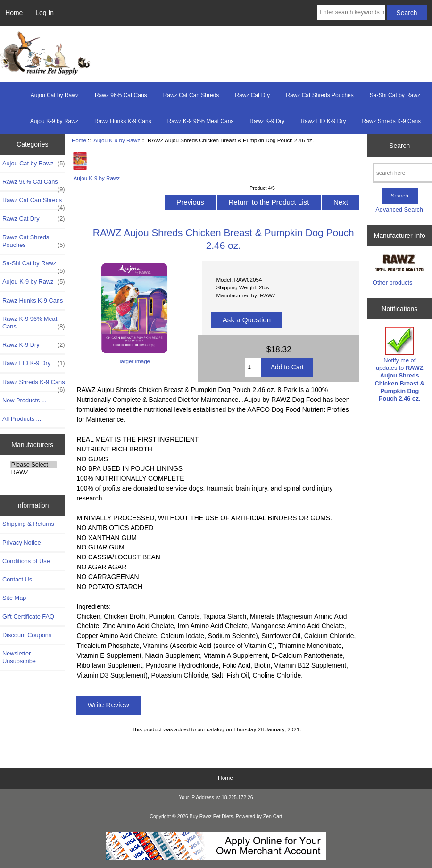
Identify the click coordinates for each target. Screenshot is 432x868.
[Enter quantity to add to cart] (253, 367)
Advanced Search (399, 209)
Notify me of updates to (399, 364)
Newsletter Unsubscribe (19, 657)
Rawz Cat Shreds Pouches (320, 95)
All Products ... (22, 419)
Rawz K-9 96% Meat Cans (201, 121)
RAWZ (33, 472)
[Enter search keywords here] (351, 12)
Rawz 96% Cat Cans (121, 95)
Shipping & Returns (28, 524)
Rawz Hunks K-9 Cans (123, 121)
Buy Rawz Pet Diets (211, 816)
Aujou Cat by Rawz (55, 95)
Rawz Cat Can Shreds (191, 95)
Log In (45, 13)
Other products (392, 283)
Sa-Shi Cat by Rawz (395, 95)
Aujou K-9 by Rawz (117, 140)
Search (399, 145)
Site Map (14, 598)
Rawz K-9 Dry (267, 121)
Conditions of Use (26, 561)
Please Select (33, 465)
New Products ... (25, 400)
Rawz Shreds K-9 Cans (391, 121)
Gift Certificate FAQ (28, 617)
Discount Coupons (27, 635)
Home (14, 13)
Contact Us (17, 579)
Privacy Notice (21, 543)
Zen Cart (273, 816)
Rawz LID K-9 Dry (323, 121)
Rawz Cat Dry (252, 95)
